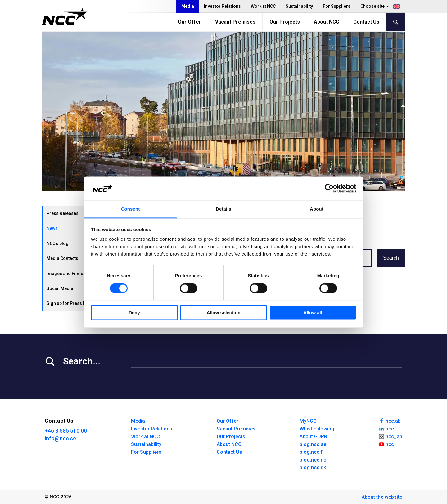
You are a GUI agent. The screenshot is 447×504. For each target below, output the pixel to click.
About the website (382, 497)
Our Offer (190, 22)
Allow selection (223, 313)
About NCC (327, 22)
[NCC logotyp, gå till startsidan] (65, 16)
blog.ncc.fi (312, 452)
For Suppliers (337, 6)
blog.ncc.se (313, 444)
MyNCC (308, 421)
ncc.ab (390, 421)
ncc (386, 428)
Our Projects (285, 22)
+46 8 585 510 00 (66, 431)
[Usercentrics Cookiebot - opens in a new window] (329, 188)
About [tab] (317, 209)
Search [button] (391, 258)
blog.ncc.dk (313, 468)
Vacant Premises (235, 22)
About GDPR (313, 437)
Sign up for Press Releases (74, 303)
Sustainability (299, 6)
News (52, 228)
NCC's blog (58, 243)
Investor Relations (222, 6)
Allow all (313, 313)
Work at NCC (263, 6)
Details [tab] (223, 209)
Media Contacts (62, 258)
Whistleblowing (317, 429)
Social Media (60, 288)
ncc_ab (390, 436)
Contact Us (366, 22)
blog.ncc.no (313, 460)
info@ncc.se (60, 438)
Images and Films (65, 274)
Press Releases (63, 213)
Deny (134, 313)
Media (188, 6)
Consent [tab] (131, 209)
